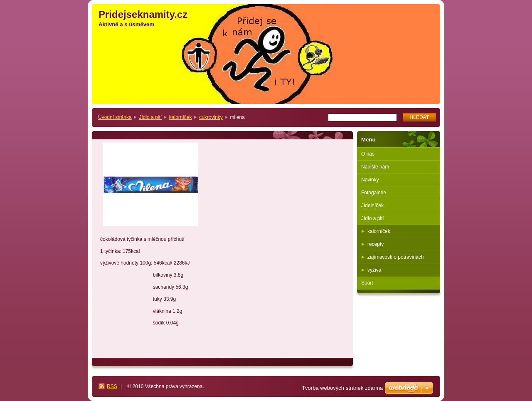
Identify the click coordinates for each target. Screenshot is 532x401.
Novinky (370, 180)
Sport (367, 283)
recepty (376, 244)
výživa (374, 270)
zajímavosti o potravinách (395, 257)
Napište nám (375, 167)
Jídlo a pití (150, 117)
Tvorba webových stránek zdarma (342, 388)
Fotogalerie (374, 193)
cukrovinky (211, 117)
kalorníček (181, 117)
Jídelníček (372, 205)
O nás (368, 154)
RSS (112, 386)
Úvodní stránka (115, 117)
